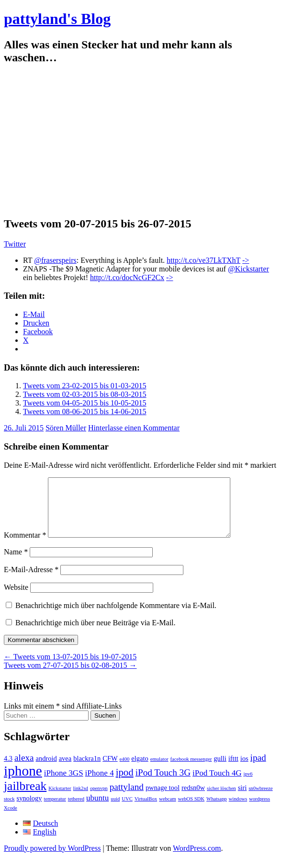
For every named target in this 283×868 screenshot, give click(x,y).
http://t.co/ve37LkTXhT (204, 260)
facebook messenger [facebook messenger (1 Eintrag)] (191, 771)
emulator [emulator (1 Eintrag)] (159, 771)
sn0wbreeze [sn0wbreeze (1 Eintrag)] (260, 800)
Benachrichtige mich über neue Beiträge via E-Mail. (96, 634)
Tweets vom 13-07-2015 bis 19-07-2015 (70, 668)
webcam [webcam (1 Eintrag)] (168, 810)
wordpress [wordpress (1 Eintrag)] (260, 810)
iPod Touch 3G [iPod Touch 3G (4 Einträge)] (163, 784)
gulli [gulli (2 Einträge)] (220, 770)
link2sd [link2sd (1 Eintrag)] (81, 800)
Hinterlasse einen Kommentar (134, 428)
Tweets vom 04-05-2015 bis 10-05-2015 (85, 403)
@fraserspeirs (55, 260)
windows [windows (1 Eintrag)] (238, 810)
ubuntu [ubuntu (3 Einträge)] (97, 809)
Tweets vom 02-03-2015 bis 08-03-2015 (85, 394)
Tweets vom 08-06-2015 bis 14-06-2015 (85, 411)
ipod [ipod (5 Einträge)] (125, 784)
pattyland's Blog (57, 19)
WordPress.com (197, 860)
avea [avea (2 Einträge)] (65, 770)
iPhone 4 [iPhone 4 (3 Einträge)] (100, 784)
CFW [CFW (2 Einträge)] (110, 770)
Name (16, 563)
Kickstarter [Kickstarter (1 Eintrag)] (60, 800)
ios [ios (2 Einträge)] (244, 770)
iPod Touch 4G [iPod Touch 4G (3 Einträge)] (217, 784)
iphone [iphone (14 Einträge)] (23, 782)
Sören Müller (66, 428)
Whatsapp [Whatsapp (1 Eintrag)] (217, 810)
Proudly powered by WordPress (52, 860)
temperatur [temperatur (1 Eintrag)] (55, 810)
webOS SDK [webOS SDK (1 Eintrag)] (191, 810)
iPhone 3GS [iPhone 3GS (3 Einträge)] (64, 784)
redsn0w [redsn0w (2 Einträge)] (193, 799)
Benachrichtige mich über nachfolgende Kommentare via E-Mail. (116, 617)
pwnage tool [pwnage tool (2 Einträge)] (163, 799)
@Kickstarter (249, 269)
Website (16, 599)
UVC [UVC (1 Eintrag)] (127, 810)
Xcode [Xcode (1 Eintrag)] (11, 819)
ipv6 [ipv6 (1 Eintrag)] (248, 785)
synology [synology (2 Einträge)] (29, 810)
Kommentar (25, 547)
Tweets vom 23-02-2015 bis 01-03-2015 (85, 386)
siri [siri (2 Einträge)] (243, 799)
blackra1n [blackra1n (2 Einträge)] (87, 770)
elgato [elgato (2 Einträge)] (140, 770)
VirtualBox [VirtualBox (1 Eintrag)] (146, 810)
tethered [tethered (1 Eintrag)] (76, 810)
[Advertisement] (141, 141)
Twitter (15, 244)
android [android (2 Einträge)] (46, 770)
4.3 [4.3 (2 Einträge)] (8, 770)
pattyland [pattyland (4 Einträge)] (127, 798)
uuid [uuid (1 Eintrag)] (115, 810)
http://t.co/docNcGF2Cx (127, 277)
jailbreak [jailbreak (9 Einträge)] (25, 797)
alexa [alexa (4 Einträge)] (24, 769)
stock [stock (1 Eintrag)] (9, 810)
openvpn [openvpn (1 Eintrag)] (99, 800)
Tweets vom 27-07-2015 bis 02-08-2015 (70, 677)
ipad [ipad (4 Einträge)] (258, 769)
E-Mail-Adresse (31, 581)
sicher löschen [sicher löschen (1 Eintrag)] (221, 800)
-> (246, 260)
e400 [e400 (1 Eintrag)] (125, 771)
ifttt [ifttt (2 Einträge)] (233, 770)
